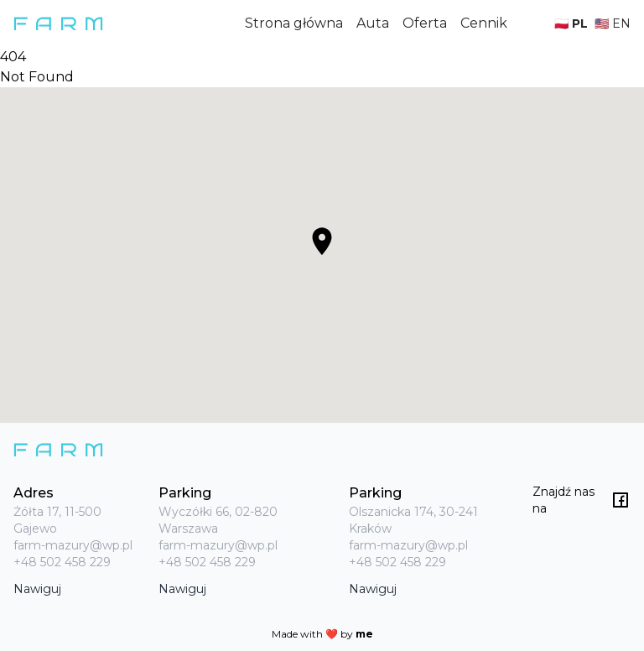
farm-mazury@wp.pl (73, 545)
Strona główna (294, 23)
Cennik (484, 23)
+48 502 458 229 (62, 562)
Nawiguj (37, 589)
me (364, 634)
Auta (373, 23)
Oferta (425, 23)
